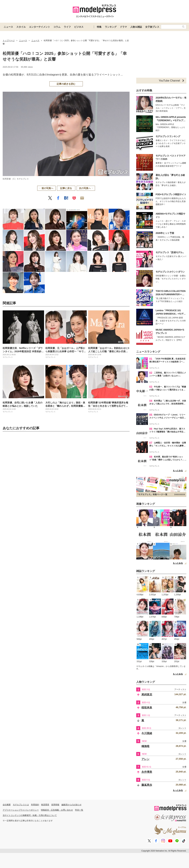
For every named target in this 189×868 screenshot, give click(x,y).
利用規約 (35, 805)
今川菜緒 (147, 733)
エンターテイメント (40, 27)
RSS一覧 (79, 810)
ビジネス (79, 27)
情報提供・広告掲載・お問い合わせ (57, 810)
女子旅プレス (152, 27)
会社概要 (7, 805)
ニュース (8, 27)
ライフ (67, 27)
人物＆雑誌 (136, 27)
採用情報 (55, 805)
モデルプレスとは (21, 805)
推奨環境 (45, 805)
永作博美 (147, 772)
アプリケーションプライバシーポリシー (21, 810)
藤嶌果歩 (147, 785)
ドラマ (123, 27)
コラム (57, 27)
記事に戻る (66, 188)
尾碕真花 (147, 695)
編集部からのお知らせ (71, 805)
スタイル (21, 27)
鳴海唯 (145, 746)
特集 (99, 27)
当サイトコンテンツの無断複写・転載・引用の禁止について (30, 815)
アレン (145, 759)
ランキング (111, 27)
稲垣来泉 (147, 708)
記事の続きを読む (66, 84)
